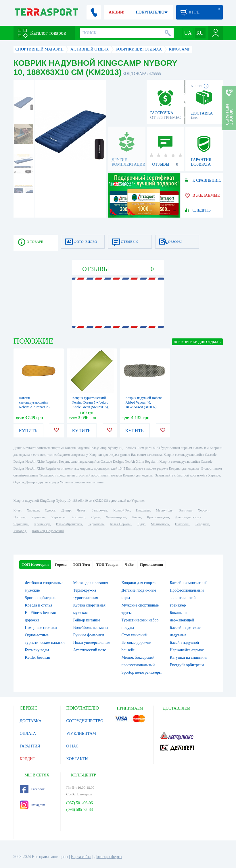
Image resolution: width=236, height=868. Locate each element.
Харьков (33, 510)
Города (61, 564)
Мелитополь (160, 524)
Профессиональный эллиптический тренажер (187, 598)
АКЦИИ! (116, 12)
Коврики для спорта (139, 583)
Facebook (32, 789)
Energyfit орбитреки (187, 665)
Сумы (96, 517)
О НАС (72, 746)
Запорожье (99, 510)
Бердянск (202, 524)
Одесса (50, 510)
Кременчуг (42, 524)
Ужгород (20, 531)
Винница (185, 510)
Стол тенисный (135, 635)
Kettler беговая (38, 657)
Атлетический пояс (90, 650)
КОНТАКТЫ (77, 759)
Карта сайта (81, 857)
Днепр (66, 510)
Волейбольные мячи (91, 628)
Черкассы (58, 517)
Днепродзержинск (188, 517)
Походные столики (41, 628)
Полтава (20, 517)
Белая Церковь (120, 524)
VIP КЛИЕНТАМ (81, 734)
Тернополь (96, 524)
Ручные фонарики (89, 635)
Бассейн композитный (189, 583)
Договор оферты (108, 857)
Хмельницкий (116, 517)
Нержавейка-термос (187, 650)
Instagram (32, 805)
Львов (81, 510)
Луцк (141, 524)
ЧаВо (129, 564)
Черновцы (21, 524)
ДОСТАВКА (31, 721)
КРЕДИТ (28, 759)
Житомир (78, 517)
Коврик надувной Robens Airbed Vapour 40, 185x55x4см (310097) (144, 402)
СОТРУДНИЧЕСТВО (85, 721)
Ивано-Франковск (69, 524)
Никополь (182, 524)
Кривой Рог (121, 510)
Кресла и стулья (39, 605)
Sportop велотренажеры (142, 672)
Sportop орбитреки (41, 598)
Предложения (151, 564)
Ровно (137, 517)
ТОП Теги (81, 564)
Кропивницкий (158, 517)
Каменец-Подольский (48, 531)
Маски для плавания (91, 583)
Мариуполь (164, 510)
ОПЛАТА (28, 734)
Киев (17, 510)
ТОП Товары (107, 564)
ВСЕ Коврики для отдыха (197, 342)
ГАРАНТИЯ (30, 746)
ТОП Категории (35, 564)
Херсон (203, 510)
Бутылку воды (37, 650)
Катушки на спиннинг (189, 657)
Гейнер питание (87, 620)
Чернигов (39, 517)
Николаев (143, 510)
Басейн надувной (185, 643)
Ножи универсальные (92, 643)
